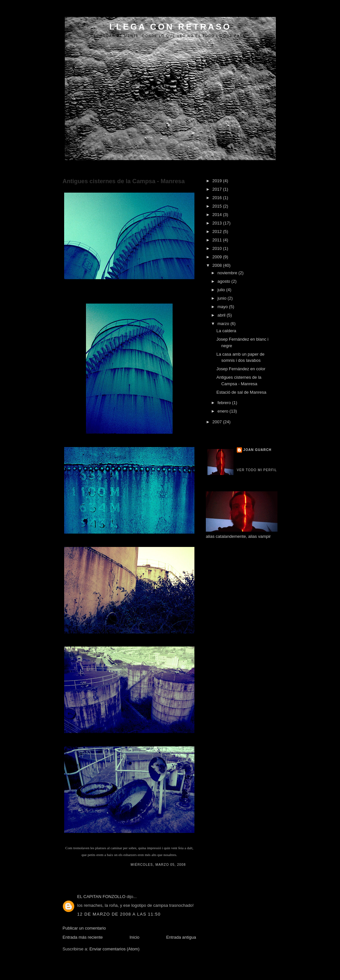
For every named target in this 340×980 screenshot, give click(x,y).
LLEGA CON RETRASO (170, 27)
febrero (225, 403)
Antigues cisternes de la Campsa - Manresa (124, 181)
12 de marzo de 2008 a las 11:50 (119, 914)
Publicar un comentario (84, 928)
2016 (218, 198)
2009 (218, 257)
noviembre (228, 273)
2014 (218, 215)
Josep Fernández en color (241, 369)
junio (223, 298)
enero (224, 411)
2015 (218, 206)
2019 (218, 181)
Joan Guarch (257, 450)
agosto (225, 281)
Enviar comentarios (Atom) (114, 949)
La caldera (226, 331)
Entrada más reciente (83, 937)
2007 (218, 422)
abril (222, 315)
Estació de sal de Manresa (241, 392)
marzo (224, 324)
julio (222, 290)
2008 (218, 265)
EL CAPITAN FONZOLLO (101, 897)
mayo (223, 307)
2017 (218, 189)
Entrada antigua (181, 937)
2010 (218, 248)
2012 (218, 231)
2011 (218, 240)
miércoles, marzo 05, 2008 (158, 865)
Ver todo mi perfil (257, 470)
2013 (218, 223)
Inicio (135, 937)
